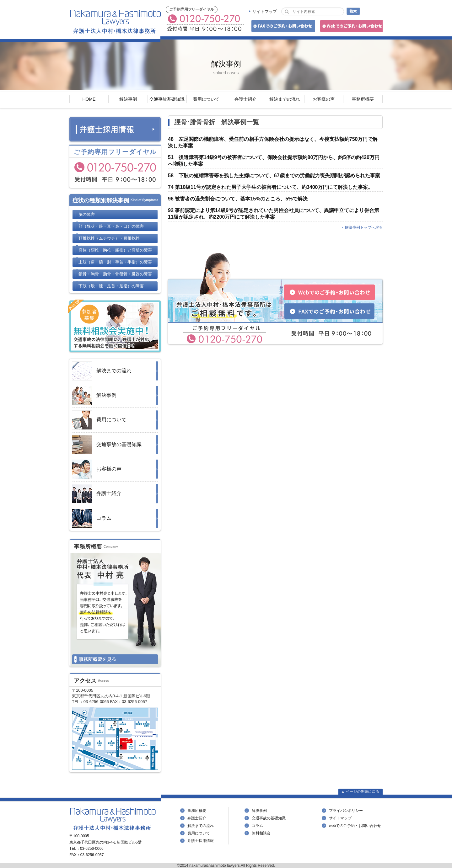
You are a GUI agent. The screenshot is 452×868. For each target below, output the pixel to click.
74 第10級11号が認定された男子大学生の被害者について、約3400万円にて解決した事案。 (270, 187)
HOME (89, 99)
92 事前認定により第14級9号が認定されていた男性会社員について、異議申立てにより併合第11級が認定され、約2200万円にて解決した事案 (274, 214)
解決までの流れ (285, 99)
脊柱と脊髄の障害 (115, 250)
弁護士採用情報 (201, 841)
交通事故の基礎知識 (107, 445)
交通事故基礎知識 (167, 99)
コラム (92, 519)
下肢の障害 (111, 286)
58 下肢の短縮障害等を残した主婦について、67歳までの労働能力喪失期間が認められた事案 (274, 176)
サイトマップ (265, 11)
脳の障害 (87, 214)
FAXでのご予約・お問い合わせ (282, 27)
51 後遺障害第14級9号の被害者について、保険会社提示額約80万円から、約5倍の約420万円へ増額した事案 (274, 161)
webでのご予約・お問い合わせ (355, 826)
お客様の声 (324, 99)
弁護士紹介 (245, 99)
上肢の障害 (115, 262)
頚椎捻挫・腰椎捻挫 (109, 238)
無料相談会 (261, 833)
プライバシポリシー (346, 811)
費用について (206, 99)
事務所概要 (363, 99)
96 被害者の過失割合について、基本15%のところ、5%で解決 (238, 199)
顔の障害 (111, 226)
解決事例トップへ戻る (364, 227)
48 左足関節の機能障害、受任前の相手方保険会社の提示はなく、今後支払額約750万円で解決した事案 (273, 142)
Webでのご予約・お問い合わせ (350, 27)
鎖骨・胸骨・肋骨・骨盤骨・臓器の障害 (115, 274)
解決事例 (128, 99)
